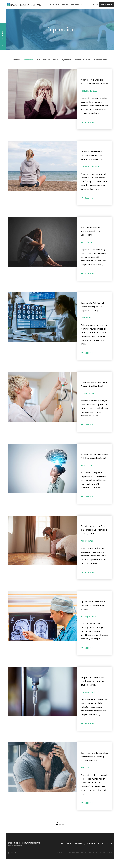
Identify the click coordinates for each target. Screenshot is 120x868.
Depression (28, 60)
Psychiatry (66, 60)
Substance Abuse (82, 60)
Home (62, 844)
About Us (70, 844)
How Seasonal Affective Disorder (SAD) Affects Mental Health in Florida (92, 156)
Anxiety (16, 60)
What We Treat (89, 844)
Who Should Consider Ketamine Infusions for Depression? (91, 231)
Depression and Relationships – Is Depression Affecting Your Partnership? (94, 757)
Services (79, 844)
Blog (98, 844)
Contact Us (107, 844)
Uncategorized (100, 60)
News (55, 60)
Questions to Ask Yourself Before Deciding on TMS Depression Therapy (92, 307)
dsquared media (105, 853)
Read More (90, 122)
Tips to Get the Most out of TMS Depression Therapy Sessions (93, 605)
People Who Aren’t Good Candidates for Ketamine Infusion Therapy (92, 681)
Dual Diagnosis (43, 60)
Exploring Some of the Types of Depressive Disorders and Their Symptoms (94, 530)
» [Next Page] (63, 823)
